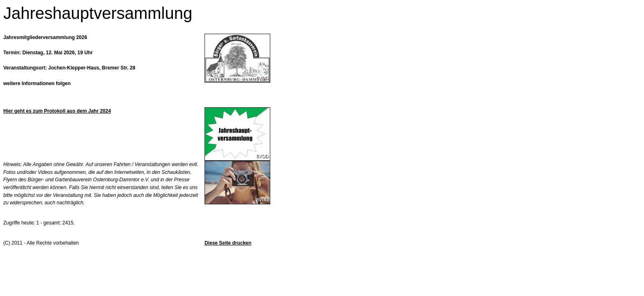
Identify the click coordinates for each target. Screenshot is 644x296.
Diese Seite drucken (228, 243)
